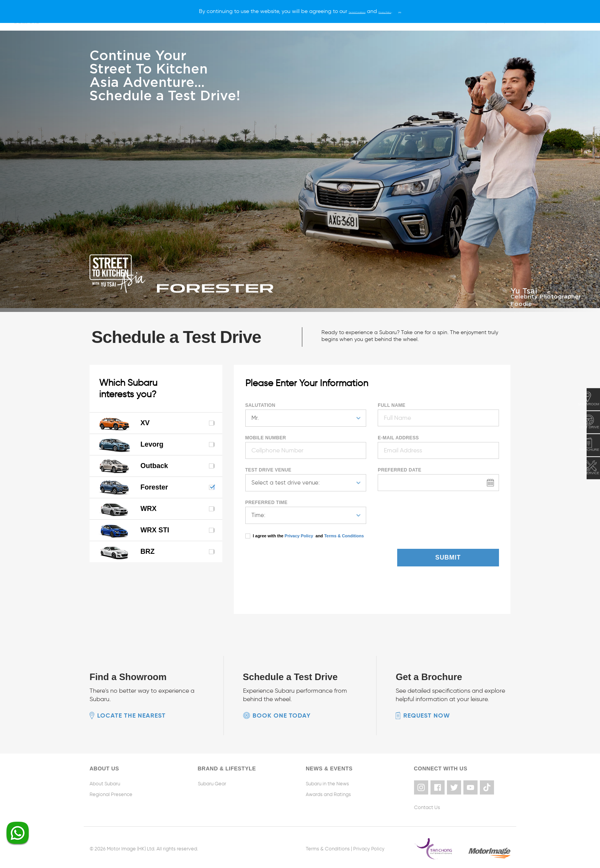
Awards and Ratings (328, 793)
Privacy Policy (299, 535)
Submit (471, 556)
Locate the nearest (131, 714)
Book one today (282, 714)
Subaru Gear (212, 782)
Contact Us (427, 804)
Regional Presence (111, 793)
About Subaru (105, 782)
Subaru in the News (327, 782)
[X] (425, 11)
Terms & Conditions (343, 535)
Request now (427, 714)
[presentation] (290, 559)
